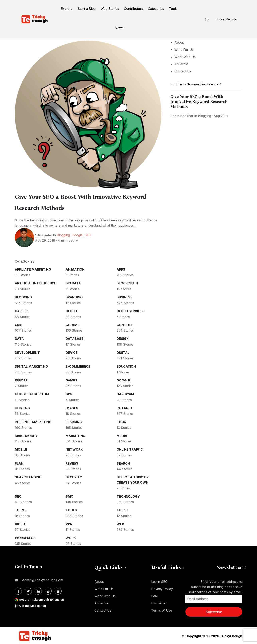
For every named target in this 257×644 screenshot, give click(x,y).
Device (72, 351)
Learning (74, 421)
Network (74, 448)
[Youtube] (58, 590)
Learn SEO (159, 580)
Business (125, 296)
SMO (70, 495)
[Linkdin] (38, 590)
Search (123, 462)
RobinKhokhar (44, 234)
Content (125, 324)
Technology (128, 495)
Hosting (22, 407)
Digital (123, 351)
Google (77, 234)
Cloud (71, 310)
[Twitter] (28, 590)
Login (220, 19)
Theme (21, 509)
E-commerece (78, 365)
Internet (125, 407)
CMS (19, 324)
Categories (156, 9)
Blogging (63, 234)
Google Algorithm (32, 393)
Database (75, 337)
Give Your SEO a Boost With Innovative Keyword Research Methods (199, 102)
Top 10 (122, 509)
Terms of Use (162, 609)
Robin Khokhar (182, 116)
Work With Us (185, 57)
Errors (21, 379)
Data (19, 337)
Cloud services (131, 310)
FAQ (154, 595)
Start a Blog (87, 9)
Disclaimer (159, 602)
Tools (173, 9)
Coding (72, 324)
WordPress (25, 537)
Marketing (75, 435)
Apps (121, 268)
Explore (67, 9)
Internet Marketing (33, 421)
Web (120, 523)
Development (27, 351)
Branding (74, 296)
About (179, 42)
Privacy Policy (162, 588)
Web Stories (110, 9)
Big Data (73, 282)
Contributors (133, 9)
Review (72, 462)
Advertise (181, 64)
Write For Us (184, 50)
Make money (26, 435)
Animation (75, 268)
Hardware (126, 393)
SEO (88, 234)
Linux (121, 421)
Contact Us (183, 71)
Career (21, 310)
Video (20, 523)
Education (126, 365)
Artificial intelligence (36, 282)
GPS (69, 393)
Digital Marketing (31, 365)
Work (71, 537)
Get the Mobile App (34, 604)
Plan (19, 462)
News (119, 28)
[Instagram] (48, 590)
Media (122, 435)
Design (123, 337)
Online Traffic (130, 448)
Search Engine (28, 476)
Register (232, 19)
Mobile (21, 448)
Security (74, 476)
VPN (69, 523)
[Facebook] (18, 590)
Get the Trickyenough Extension (43, 598)
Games (72, 379)
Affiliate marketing (33, 268)
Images (72, 407)
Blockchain (127, 282)
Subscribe (214, 611)
